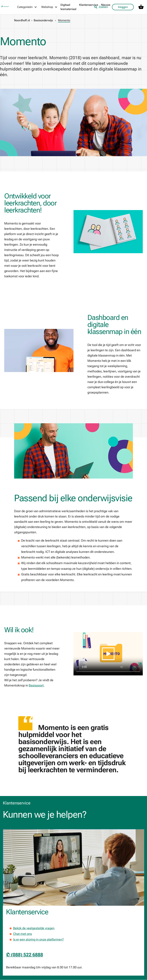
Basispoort (36, 685)
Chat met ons (22, 934)
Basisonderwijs (43, 20)
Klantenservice (89, 5)
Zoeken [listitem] (101, 7)
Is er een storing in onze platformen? (38, 939)
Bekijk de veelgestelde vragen (34, 928)
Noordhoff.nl (22, 20)
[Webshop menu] (49, 7)
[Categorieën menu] (27, 7)
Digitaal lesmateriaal (68, 7)
